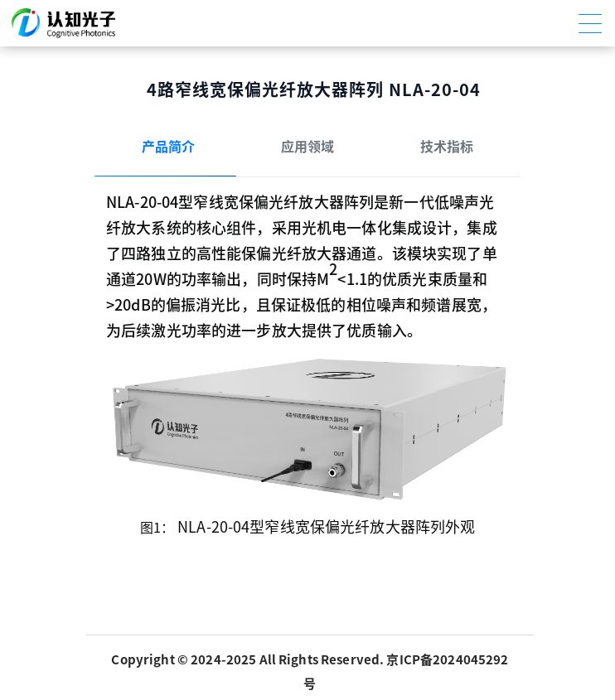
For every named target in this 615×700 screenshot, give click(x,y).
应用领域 (307, 147)
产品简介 (168, 147)
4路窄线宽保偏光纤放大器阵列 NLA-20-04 (314, 89)
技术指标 (447, 147)
